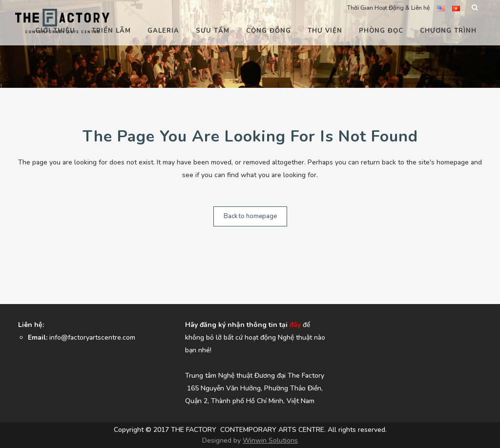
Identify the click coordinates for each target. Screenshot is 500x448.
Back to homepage (250, 216)
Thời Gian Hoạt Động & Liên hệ (388, 8)
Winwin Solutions (270, 440)
